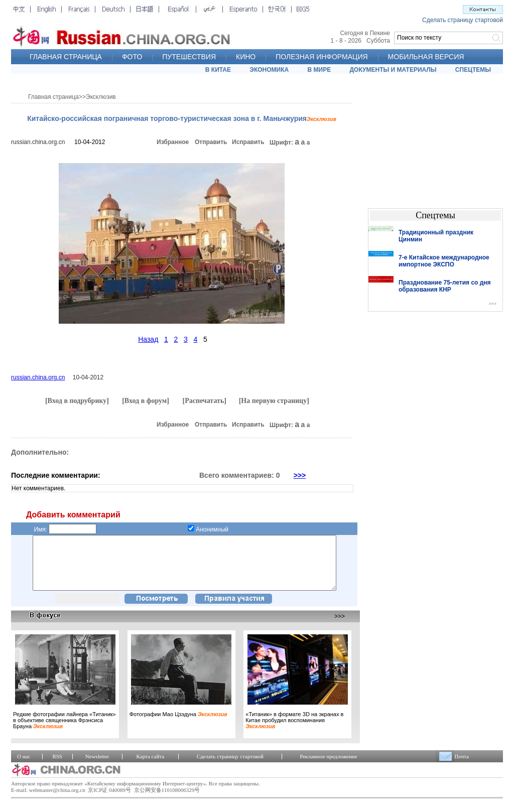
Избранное (173, 142)
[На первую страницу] (274, 401)
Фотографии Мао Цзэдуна (178, 725)
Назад (148, 339)
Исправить (248, 142)
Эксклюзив (101, 97)
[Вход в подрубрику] (77, 401)
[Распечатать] (204, 401)
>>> (300, 475)
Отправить (211, 142)
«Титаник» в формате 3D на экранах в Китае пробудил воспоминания (294, 731)
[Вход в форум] (146, 401)
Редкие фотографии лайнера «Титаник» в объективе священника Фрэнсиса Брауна (65, 731)
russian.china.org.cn (38, 142)
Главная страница (53, 97)
